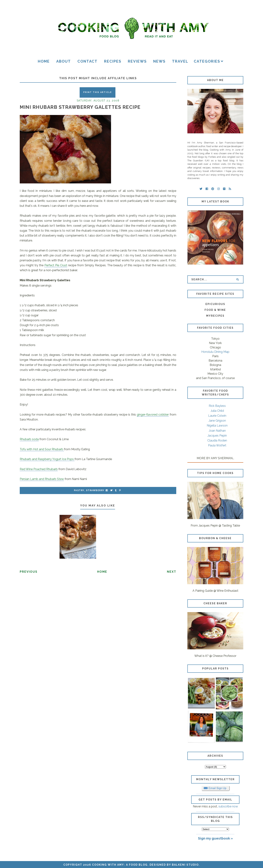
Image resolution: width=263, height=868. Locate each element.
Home (44, 61)
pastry (79, 490)
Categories (207, 61)
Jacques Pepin (217, 436)
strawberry (95, 490)
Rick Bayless (217, 406)
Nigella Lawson (217, 426)
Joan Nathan (217, 431)
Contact (87, 61)
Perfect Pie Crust (56, 265)
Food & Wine (215, 310)
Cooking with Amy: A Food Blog (120, 865)
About (64, 61)
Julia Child (217, 411)
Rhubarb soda (29, 439)
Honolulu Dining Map (215, 352)
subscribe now (228, 806)
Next (172, 572)
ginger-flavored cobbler (153, 415)
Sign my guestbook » (215, 838)
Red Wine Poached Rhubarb (39, 469)
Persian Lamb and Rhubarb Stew (42, 479)
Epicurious (215, 304)
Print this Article (98, 92)
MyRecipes (215, 316)
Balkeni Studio (185, 865)
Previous (29, 572)
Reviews (137, 61)
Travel (180, 61)
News (159, 61)
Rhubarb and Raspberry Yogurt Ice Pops (47, 459)
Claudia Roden (217, 440)
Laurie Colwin (217, 416)
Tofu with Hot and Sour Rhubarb (42, 449)
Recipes (113, 61)
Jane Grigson (217, 421)
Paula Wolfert (217, 445)
